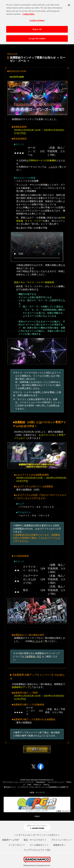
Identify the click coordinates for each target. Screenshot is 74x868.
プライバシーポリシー (61, 840)
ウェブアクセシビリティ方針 (37, 850)
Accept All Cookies (37, 37)
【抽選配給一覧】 (33, 656)
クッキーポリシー (17, 845)
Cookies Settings (37, 19)
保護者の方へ (59, 845)
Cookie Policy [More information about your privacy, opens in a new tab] (29, 12)
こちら (52, 167)
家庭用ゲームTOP (11, 840)
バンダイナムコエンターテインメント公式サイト (37, 835)
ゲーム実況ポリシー (39, 845)
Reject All (37, 28)
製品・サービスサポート (35, 840)
